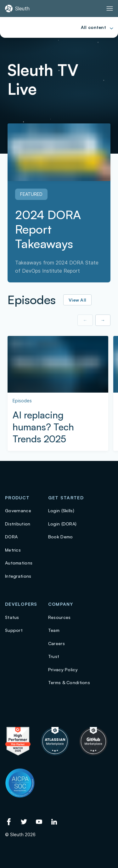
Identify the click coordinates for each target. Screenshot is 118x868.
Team (54, 630)
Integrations (18, 576)
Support (14, 630)
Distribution (18, 524)
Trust (54, 656)
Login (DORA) (62, 524)
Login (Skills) (61, 511)
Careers (56, 643)
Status (12, 617)
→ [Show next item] (103, 320)
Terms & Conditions (69, 682)
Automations (19, 563)
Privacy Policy (63, 669)
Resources (59, 617)
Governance (18, 511)
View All (77, 300)
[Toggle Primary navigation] (110, 9)
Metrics (13, 550)
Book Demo (61, 537)
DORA (11, 537)
